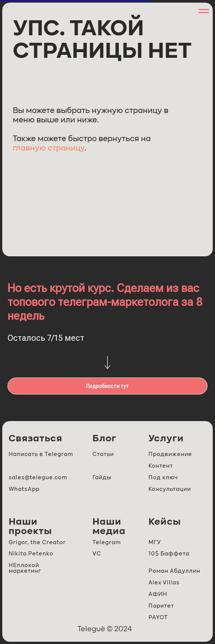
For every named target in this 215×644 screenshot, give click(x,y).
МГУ (155, 542)
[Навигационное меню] (204, 11)
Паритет (161, 606)
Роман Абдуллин (174, 571)
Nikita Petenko (31, 554)
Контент (161, 466)
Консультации (170, 489)
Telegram (107, 542)
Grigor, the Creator (37, 542)
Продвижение (170, 454)
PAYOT (158, 618)
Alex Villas (164, 583)
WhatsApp (24, 489)
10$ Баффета (169, 554)
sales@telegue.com (38, 478)
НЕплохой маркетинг (25, 568)
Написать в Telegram (41, 454)
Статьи (103, 454)
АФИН (158, 594)
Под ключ (163, 478)
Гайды (102, 478)
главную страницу (49, 148)
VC (97, 554)
